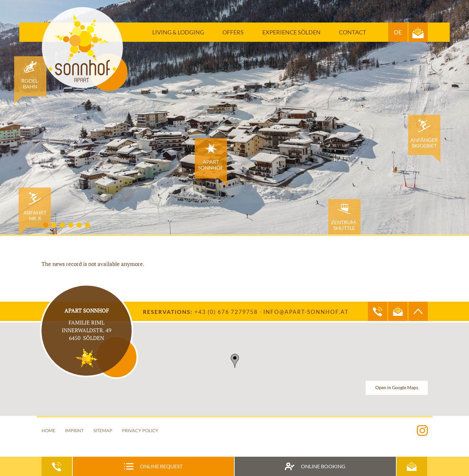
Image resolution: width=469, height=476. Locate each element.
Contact (353, 32)
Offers (233, 32)
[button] (235, 361)
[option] (234, 117)
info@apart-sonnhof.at (306, 312)
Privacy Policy (140, 430)
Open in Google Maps (397, 388)
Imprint (74, 430)
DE (398, 32)
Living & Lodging (178, 32)
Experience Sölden (291, 32)
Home (48, 430)
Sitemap (103, 430)
